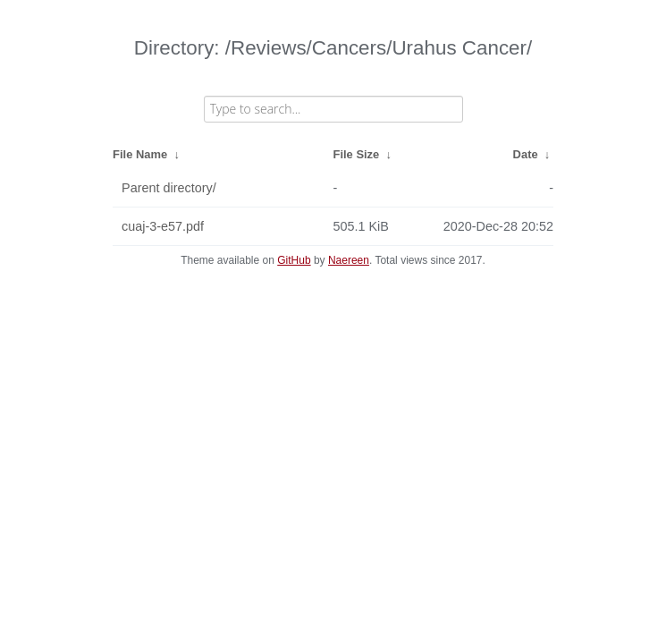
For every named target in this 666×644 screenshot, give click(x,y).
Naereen (349, 260)
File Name (140, 154)
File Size (357, 154)
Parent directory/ (169, 188)
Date (526, 154)
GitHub (294, 260)
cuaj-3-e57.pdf (163, 226)
